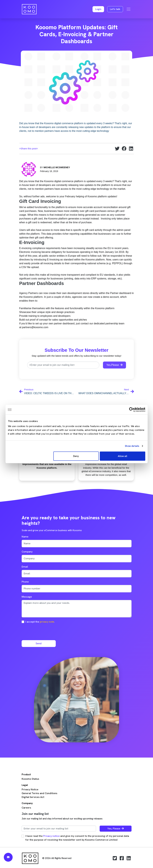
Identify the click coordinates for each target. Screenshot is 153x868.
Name (25, 537)
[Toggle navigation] (129, 9)
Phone (25, 582)
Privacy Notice (30, 789)
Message (27, 597)
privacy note (47, 622)
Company (27, 552)
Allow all (122, 456)
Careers (26, 808)
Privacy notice (51, 836)
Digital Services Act (33, 797)
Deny (76, 456)
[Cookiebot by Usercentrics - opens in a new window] (131, 410)
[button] (98, 9)
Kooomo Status (30, 779)
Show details (132, 446)
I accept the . (40, 622)
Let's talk (115, 9)
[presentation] (46, 631)
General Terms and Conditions (39, 793)
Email (25, 567)
